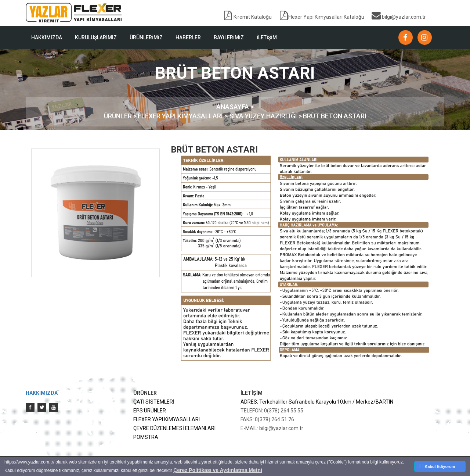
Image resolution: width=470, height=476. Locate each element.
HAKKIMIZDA (47, 37)
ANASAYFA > (235, 107)
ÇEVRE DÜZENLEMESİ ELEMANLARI (174, 428)
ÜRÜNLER (119, 116)
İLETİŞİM (267, 37)
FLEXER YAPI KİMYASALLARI (167, 419)
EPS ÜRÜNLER (150, 411)
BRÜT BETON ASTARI (335, 116)
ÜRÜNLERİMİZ (146, 37)
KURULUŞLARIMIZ (96, 37)
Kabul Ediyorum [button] (440, 466)
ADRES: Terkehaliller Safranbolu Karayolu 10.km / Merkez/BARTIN (317, 402)
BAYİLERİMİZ (229, 37)
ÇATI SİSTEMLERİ (154, 402)
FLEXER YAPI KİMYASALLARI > (183, 116)
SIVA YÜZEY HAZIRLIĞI (264, 116)
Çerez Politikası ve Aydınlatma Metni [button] (218, 470)
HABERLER (188, 37)
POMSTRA (146, 437)
